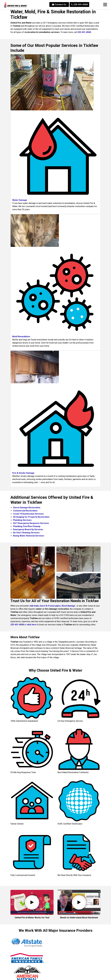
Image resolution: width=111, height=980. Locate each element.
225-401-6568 (79, 5)
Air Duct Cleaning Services (26, 533)
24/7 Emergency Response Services (31, 523)
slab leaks (34, 606)
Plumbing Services (22, 520)
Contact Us (59, 5)
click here (32, 625)
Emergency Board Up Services (28, 529)
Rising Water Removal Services (29, 536)
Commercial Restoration (25, 511)
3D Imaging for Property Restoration (31, 517)
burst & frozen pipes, (51, 606)
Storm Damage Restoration (27, 508)
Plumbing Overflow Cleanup (27, 526)
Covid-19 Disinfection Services (28, 514)
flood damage (68, 606)
